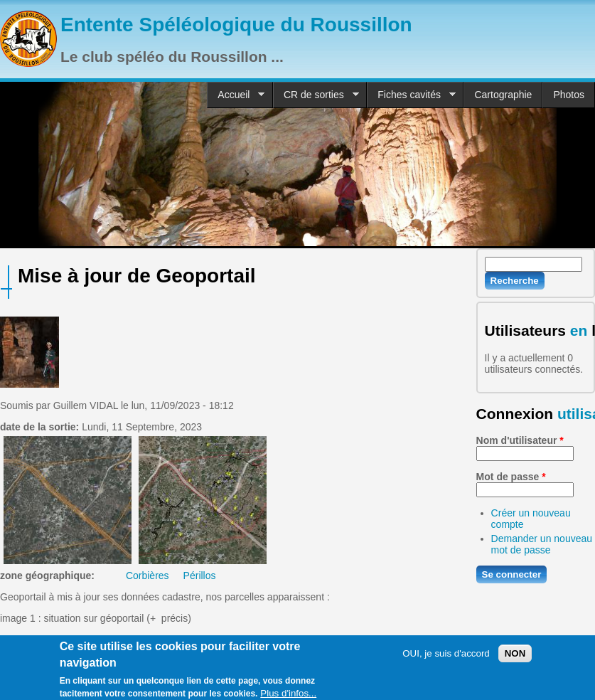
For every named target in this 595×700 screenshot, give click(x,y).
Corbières (148, 576)
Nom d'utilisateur (520, 440)
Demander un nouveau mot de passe (542, 544)
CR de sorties (316, 95)
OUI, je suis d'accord (446, 658)
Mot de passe (511, 477)
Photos (569, 95)
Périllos (200, 576)
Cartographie (503, 95)
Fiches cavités (411, 95)
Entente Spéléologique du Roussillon (236, 25)
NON (515, 658)
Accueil (236, 95)
